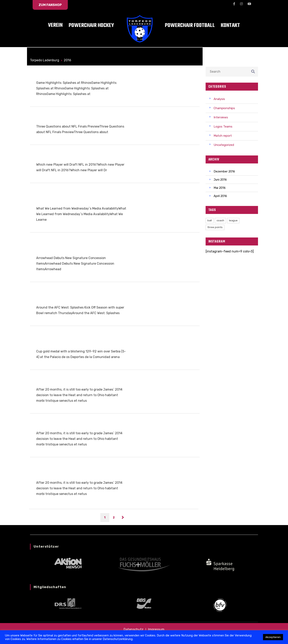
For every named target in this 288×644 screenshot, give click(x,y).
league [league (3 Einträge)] (233, 220)
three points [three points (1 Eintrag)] (215, 227)
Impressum (156, 629)
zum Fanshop (50, 5)
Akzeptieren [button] (273, 637)
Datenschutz (133, 629)
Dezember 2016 (224, 171)
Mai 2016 (220, 188)
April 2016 (220, 196)
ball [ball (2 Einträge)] (210, 220)
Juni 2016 (220, 180)
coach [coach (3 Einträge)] (220, 220)
